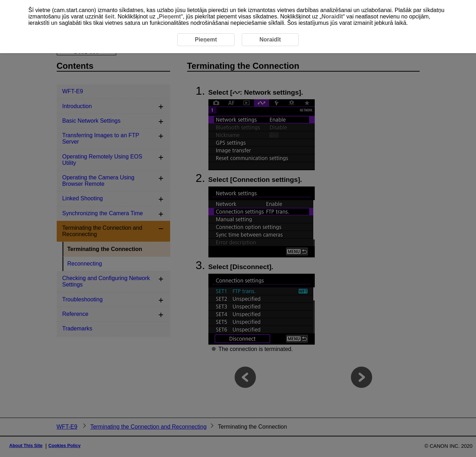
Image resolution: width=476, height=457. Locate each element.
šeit (110, 16)
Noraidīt (332, 16)
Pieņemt (170, 16)
